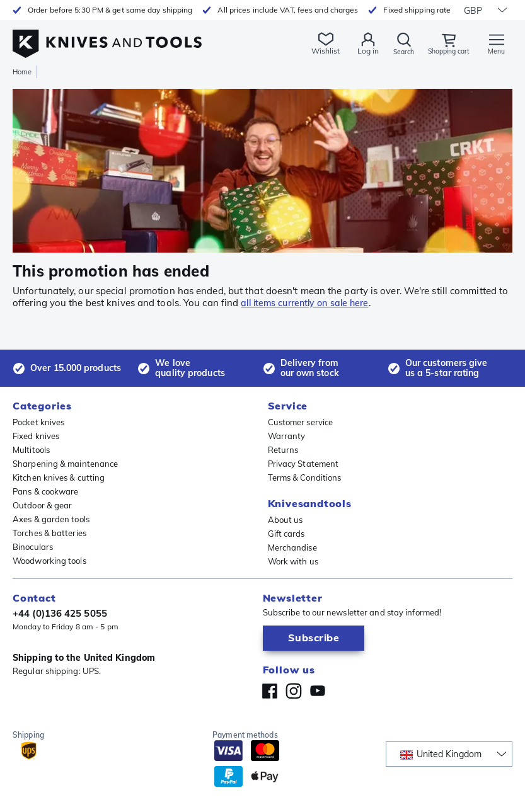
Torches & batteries (49, 533)
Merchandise (292, 547)
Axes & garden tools (51, 519)
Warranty (287, 436)
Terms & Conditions (305, 477)
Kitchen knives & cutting (59, 477)
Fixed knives (36, 436)
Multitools (31, 450)
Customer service (301, 422)
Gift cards (286, 534)
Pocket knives (38, 422)
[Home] (107, 37)
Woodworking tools (49, 561)
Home (22, 72)
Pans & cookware (46, 491)
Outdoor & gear (42, 505)
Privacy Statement (303, 464)
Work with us (293, 561)
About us (286, 520)
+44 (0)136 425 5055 (60, 613)
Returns (283, 450)
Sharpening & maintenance (65, 464)
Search (396, 51)
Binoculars (33, 547)
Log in (359, 51)
